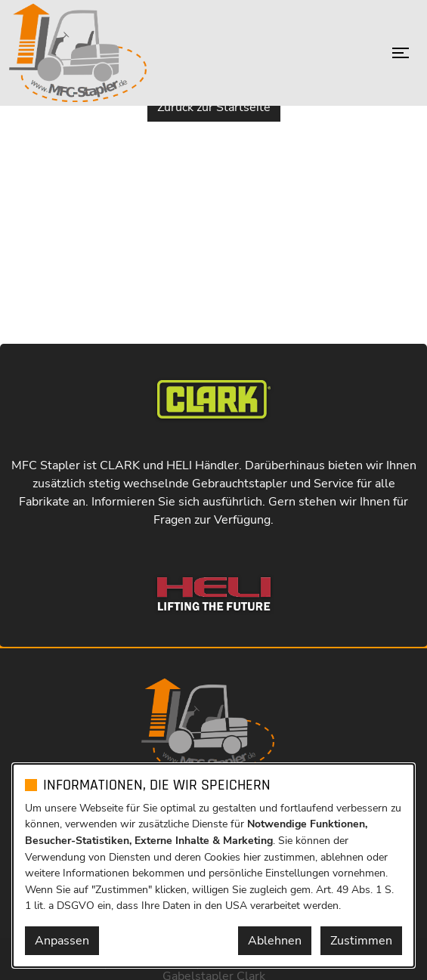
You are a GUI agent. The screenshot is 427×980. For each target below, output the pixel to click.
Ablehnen (275, 941)
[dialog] (213, 866)
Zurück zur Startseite (214, 107)
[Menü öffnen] (401, 53)
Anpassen (62, 941)
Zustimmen (361, 941)
